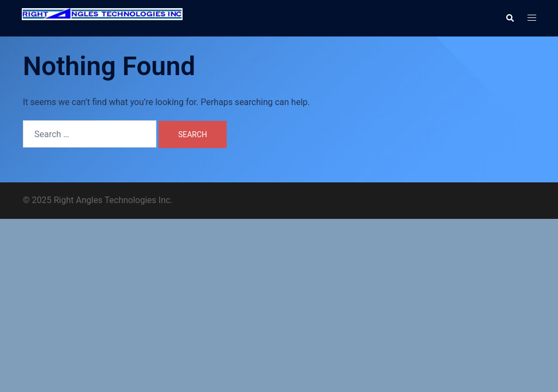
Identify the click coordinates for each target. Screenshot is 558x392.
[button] (510, 18)
